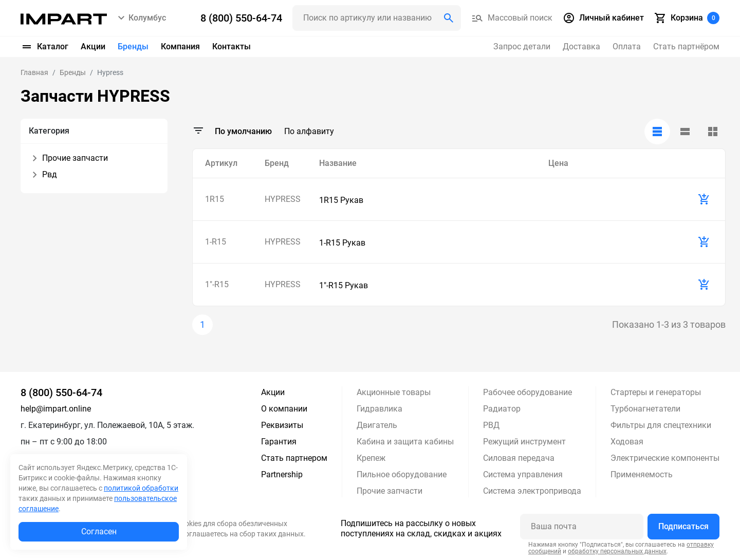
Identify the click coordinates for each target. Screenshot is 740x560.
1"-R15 (217, 284)
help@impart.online (56, 409)
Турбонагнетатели (645, 409)
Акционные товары (394, 392)
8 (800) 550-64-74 (61, 393)
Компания (180, 46)
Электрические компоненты (665, 458)
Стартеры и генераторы (656, 392)
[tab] (657, 132)
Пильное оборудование (402, 474)
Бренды (133, 46)
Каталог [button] (44, 47)
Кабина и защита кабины (405, 442)
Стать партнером (294, 458)
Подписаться (683, 526)
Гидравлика (380, 409)
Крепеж (371, 458)
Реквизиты (282, 425)
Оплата (627, 46)
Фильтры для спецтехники (661, 425)
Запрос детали (522, 46)
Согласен (99, 531)
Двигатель (377, 425)
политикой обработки (141, 488)
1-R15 (216, 242)
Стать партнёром (686, 46)
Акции (93, 46)
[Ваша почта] (582, 527)
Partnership (282, 474)
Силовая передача (519, 458)
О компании (284, 409)
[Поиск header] (377, 18)
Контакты (232, 46)
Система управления (523, 474)
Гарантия (279, 442)
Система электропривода (532, 491)
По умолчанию (243, 131)
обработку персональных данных (617, 551)
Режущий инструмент (524, 442)
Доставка (581, 46)
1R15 (215, 199)
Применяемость (642, 474)
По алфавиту (309, 131)
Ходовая (627, 442)
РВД (491, 425)
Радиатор (502, 409)
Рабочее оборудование (528, 392)
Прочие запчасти (390, 491)
